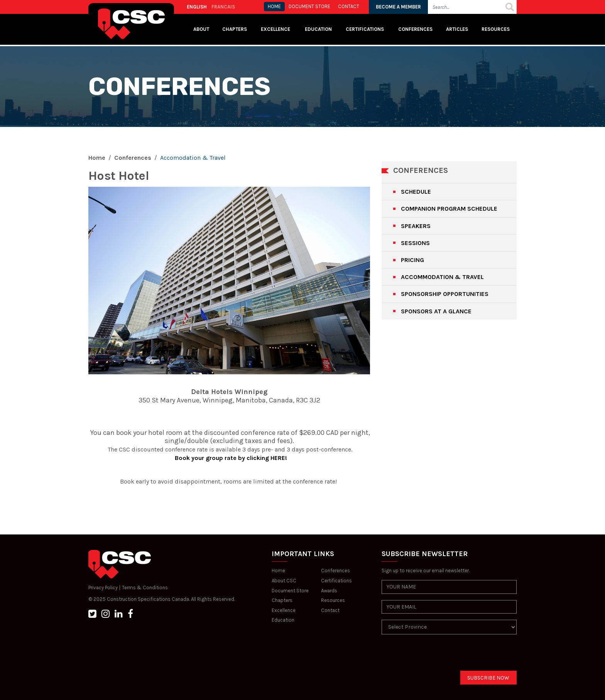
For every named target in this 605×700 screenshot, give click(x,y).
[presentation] (440, 656)
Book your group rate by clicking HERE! (230, 458)
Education (283, 620)
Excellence (276, 29)
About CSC (284, 581)
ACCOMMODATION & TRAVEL (442, 277)
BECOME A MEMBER (398, 7)
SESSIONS (415, 243)
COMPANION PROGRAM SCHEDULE (449, 209)
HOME (274, 6)
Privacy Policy (103, 588)
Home (97, 158)
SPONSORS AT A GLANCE (436, 311)
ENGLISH (197, 7)
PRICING (412, 260)
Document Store (290, 591)
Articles (457, 29)
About (201, 29)
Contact (330, 610)
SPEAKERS (416, 226)
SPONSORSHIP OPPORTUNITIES (445, 294)
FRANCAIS (223, 7)
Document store (309, 6)
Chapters (235, 29)
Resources (496, 29)
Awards (329, 591)
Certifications (365, 29)
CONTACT (349, 6)
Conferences (415, 29)
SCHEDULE (416, 192)
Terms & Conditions (145, 588)
